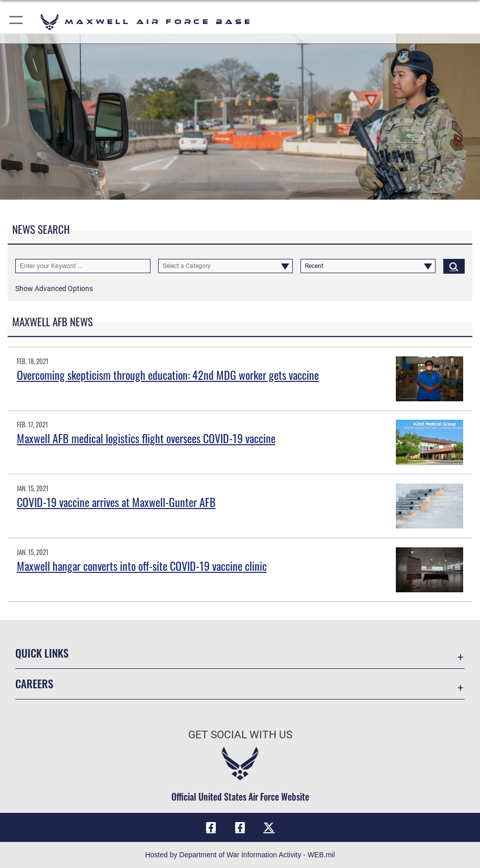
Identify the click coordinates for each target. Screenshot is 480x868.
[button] (17, 22)
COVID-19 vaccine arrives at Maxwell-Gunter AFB (116, 502)
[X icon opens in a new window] (269, 827)
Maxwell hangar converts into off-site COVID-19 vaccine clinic (142, 566)
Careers (34, 683)
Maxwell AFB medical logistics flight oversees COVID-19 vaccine (146, 438)
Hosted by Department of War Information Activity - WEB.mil (240, 855)
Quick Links (42, 653)
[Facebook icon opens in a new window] (211, 827)
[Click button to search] (454, 266)
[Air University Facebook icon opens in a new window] (240, 827)
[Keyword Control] (83, 266)
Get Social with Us (240, 734)
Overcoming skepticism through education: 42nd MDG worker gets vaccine (168, 375)
